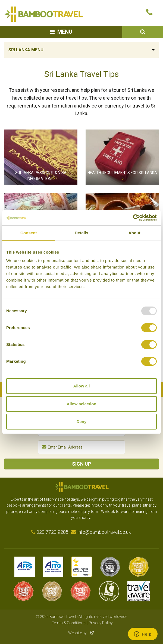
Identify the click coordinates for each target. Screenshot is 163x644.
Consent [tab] (29, 233)
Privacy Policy (101, 623)
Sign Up (81, 464)
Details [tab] (81, 233)
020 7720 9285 (52, 532)
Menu (65, 32)
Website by (81, 633)
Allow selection (81, 404)
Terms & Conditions (69, 623)
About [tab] (134, 233)
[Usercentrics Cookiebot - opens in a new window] (133, 218)
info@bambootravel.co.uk (104, 532)
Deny (82, 422)
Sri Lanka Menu (26, 50)
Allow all (82, 386)
